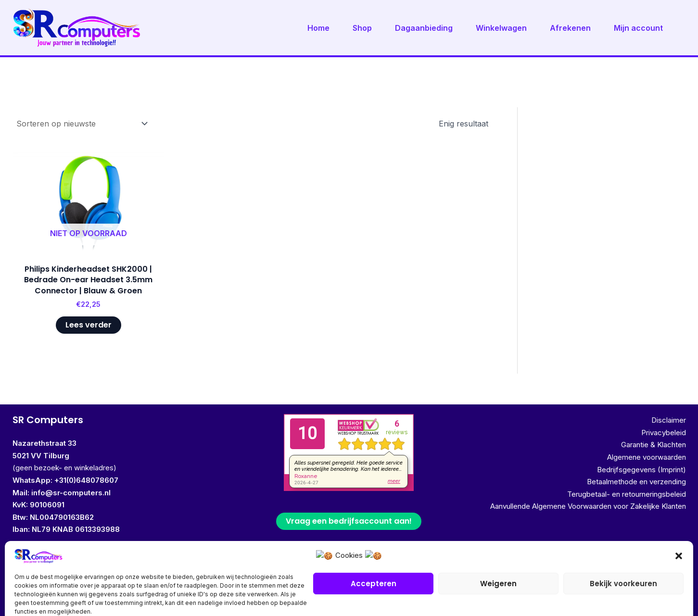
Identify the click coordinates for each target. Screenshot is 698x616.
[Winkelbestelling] (82, 124)
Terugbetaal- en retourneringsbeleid (627, 494)
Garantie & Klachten (654, 445)
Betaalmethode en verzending (636, 482)
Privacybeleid (664, 433)
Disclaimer (669, 420)
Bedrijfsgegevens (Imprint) (641, 470)
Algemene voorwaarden (647, 457)
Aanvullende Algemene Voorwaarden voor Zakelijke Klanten (588, 506)
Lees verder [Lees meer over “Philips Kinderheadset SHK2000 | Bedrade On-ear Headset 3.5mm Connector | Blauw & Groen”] (89, 325)
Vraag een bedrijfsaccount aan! (349, 521)
